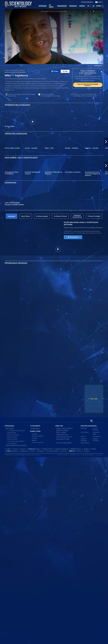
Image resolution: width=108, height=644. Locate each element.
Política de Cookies (75, 455)
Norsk (32, 451)
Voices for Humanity (12, 439)
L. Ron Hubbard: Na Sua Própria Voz (16, 431)
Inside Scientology (12, 433)
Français (87, 451)
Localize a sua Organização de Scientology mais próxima (21, 95)
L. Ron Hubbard (85, 432)
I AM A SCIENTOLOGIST (15, 70)
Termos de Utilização (62, 455)
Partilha (55, 71)
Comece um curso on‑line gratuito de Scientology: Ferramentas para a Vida (85, 95)
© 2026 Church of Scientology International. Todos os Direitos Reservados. (23, 455)
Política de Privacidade (88, 455)
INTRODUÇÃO (43, 6)
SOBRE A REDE (35, 431)
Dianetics (83, 436)
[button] (106, 142)
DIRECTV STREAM (62, 431)
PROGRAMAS (73, 6)
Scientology (84, 428)
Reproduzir (73, 237)
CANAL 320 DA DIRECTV (65, 428)
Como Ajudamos (97, 436)
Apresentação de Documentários (16, 445)
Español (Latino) (48, 449)
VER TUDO (94, 399)
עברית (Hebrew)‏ (76, 449)
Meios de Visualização (37, 436)
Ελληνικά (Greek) (34, 449)
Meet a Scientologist (12, 437)
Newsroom (35, 438)
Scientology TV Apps (63, 439)
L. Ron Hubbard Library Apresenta (15, 441)
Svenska (64, 451)
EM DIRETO (51, 6)
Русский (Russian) (52, 451)
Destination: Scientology (13, 435)
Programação (35, 428)
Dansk (16, 449)
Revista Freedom (85, 443)
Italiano (94, 449)
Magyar (86, 449)
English (8, 449)
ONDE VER (59, 426)
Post (65, 71)
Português (40, 451)
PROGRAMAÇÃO (62, 6)
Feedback (34, 440)
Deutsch (23, 449)
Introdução (34, 434)
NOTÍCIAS (82, 6)
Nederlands (24, 451)
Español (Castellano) (62, 449)
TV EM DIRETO (35, 426)
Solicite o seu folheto (50, 95)
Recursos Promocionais (38, 442)
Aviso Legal (99, 455)
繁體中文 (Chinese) (75, 451)
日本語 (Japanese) (12, 451)
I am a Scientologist (12, 443)
